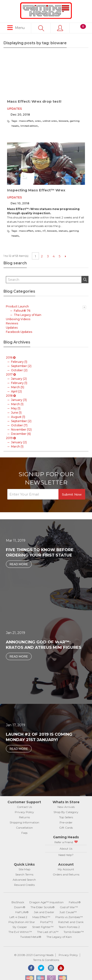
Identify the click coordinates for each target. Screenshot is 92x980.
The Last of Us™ (48, 932)
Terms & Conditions (46, 960)
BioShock (18, 902)
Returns (24, 817)
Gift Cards (66, 828)
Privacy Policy (24, 812)
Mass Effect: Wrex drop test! (34, 101)
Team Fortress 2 (69, 927)
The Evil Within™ (20, 932)
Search (87, 280)
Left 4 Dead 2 (18, 917)
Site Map (24, 869)
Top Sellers (66, 817)
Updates (14, 109)
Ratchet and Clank (71, 922)
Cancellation (24, 828)
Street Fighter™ (43, 927)
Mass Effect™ (41, 917)
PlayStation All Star (22, 922)
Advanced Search (24, 880)
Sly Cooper (20, 927)
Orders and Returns (66, 874)
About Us (66, 849)
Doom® (20, 907)
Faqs (24, 833)
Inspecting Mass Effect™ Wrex (36, 190)
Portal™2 (47, 922)
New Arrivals (66, 807)
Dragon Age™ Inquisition (46, 902)
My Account (66, 869)
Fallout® (75, 902)
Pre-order (66, 822)
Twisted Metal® (31, 937)
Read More (19, 564)
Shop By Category (66, 812)
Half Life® (22, 912)
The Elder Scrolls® (43, 907)
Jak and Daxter (44, 912)
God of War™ (69, 907)
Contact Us (24, 807)
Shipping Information (24, 822)
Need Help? (66, 855)
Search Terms (24, 874)
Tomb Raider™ (74, 932)
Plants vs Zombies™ (69, 917)
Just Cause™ (68, 912)
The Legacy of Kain (59, 937)
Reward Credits (24, 885)
